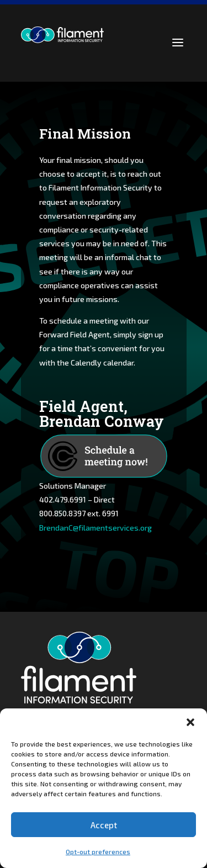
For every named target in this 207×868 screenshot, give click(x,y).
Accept (104, 825)
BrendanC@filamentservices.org (95, 528)
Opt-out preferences (98, 851)
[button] (190, 722)
